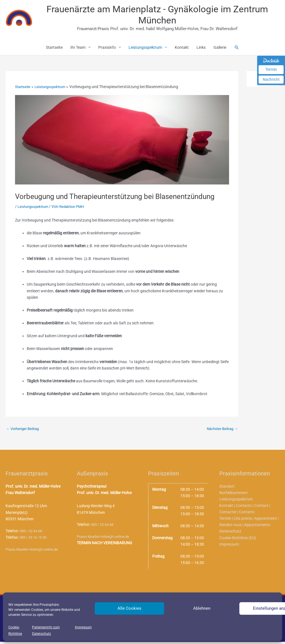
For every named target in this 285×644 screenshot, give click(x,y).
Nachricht (271, 79)
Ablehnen (202, 608)
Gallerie (220, 49)
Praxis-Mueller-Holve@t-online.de (34, 551)
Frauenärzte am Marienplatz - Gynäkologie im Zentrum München (159, 15)
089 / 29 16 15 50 (35, 539)
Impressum (83, 627)
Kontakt (182, 49)
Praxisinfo (107, 49)
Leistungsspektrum (145, 49)
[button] (237, 49)
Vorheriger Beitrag (24, 431)
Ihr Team (78, 49)
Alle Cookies (129, 608)
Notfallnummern (234, 495)
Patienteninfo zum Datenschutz (46, 630)
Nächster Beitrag (221, 431)
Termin (271, 69)
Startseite (54, 49)
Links (201, 49)
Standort (227, 489)
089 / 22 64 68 (32, 533)
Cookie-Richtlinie (15, 630)
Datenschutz (230, 534)
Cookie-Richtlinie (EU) (238, 540)
